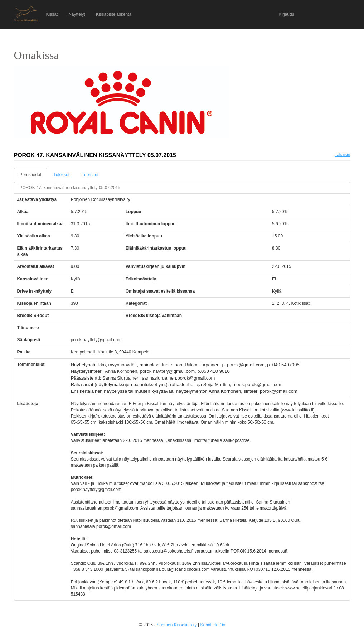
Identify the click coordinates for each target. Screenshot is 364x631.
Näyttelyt (77, 14)
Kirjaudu (286, 14)
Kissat (52, 14)
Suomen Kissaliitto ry (177, 625)
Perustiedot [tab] (31, 175)
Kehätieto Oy (213, 625)
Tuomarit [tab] (90, 175)
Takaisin (342, 155)
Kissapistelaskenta (114, 14)
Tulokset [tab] (61, 175)
